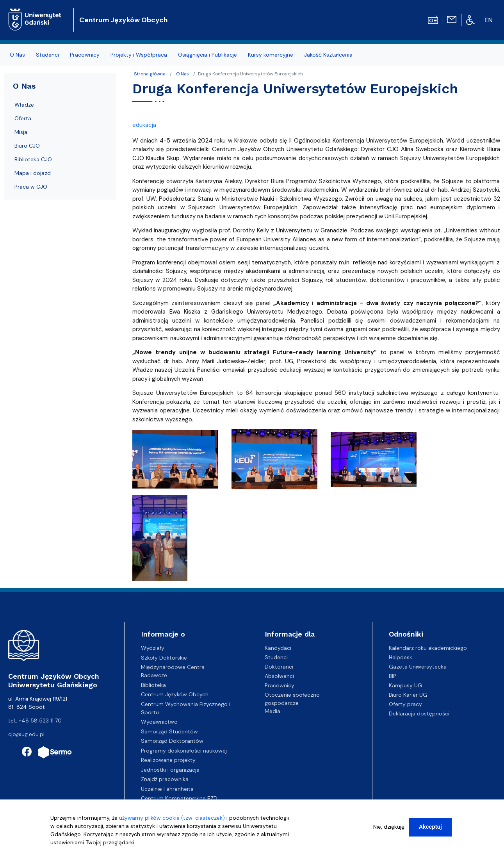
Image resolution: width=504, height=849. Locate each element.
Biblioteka (153, 685)
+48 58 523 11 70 (40, 721)
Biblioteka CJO (33, 159)
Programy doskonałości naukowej (184, 751)
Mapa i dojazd (33, 173)
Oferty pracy (405, 704)
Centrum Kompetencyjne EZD (179, 798)
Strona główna (150, 74)
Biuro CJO (27, 146)
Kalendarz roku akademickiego (428, 648)
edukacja (144, 125)
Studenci (276, 657)
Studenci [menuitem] (47, 55)
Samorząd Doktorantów (172, 741)
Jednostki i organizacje (170, 770)
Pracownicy (280, 685)
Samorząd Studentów (169, 731)
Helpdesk (401, 657)
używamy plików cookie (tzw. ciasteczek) (172, 818)
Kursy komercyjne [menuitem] (271, 55)
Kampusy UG (405, 685)
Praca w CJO (31, 187)
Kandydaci (278, 648)
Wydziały (153, 648)
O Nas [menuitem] (17, 55)
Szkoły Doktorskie (164, 658)
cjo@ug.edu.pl (26, 734)
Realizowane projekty (168, 760)
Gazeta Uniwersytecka (418, 667)
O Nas (183, 74)
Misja (21, 132)
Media (272, 711)
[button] (176, 462)
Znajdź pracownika (165, 779)
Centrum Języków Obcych (123, 20)
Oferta (23, 118)
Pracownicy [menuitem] (85, 55)
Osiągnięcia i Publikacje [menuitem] (207, 55)
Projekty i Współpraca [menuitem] (139, 55)
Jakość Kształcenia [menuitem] (328, 55)
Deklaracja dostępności (419, 713)
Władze (24, 105)
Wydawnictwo (159, 722)
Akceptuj (430, 827)
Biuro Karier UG (408, 695)
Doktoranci (279, 667)
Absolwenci (279, 676)
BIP (393, 676)
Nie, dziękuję (389, 827)
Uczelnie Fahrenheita (167, 789)
